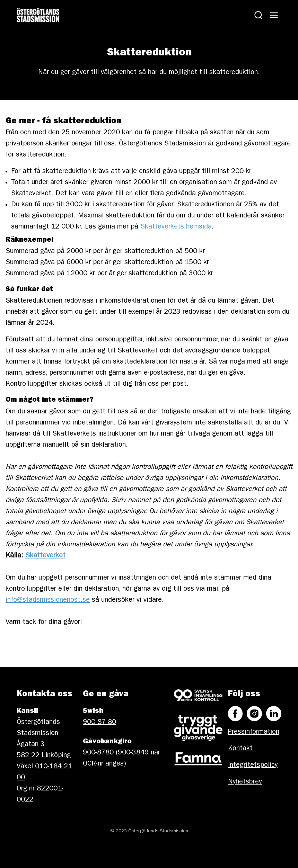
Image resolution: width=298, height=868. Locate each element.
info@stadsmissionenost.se (48, 600)
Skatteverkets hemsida (176, 227)
